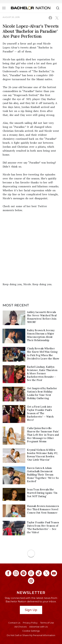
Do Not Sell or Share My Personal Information (31, 635)
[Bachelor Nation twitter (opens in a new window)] (46, 573)
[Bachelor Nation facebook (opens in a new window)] (8, 573)
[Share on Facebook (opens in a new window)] (50, 18)
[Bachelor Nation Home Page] (31, 8)
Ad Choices (21, 627)
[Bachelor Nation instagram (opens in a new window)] (16, 573)
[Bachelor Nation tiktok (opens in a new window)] (39, 573)
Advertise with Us (38, 627)
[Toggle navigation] (4, 8)
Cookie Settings (31, 631)
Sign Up (31, 610)
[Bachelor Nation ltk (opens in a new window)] (31, 581)
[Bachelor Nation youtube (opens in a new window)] (54, 573)
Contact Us (14, 623)
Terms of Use (47, 623)
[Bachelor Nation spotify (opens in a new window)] (23, 573)
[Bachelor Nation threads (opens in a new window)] (31, 573)
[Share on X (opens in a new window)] (57, 18)
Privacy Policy (30, 623)
